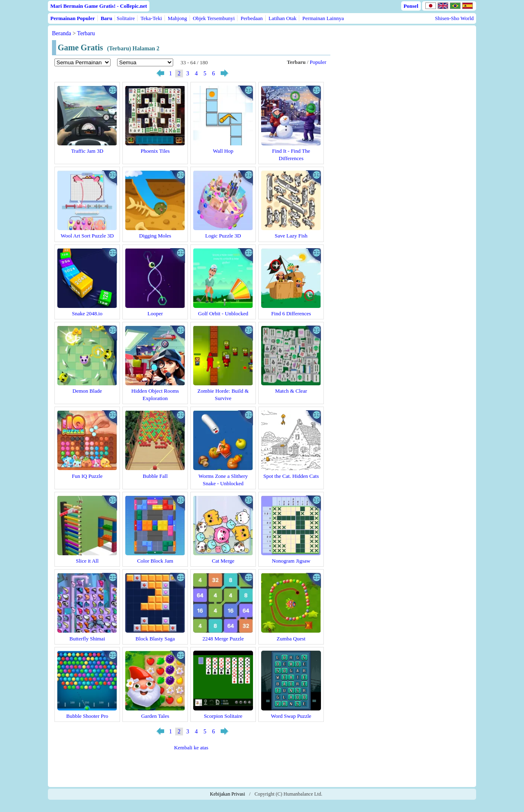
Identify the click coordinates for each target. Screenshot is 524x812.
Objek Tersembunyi (214, 18)
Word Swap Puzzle (291, 716)
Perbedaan (252, 18)
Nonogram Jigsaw (291, 561)
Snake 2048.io (87, 313)
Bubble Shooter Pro (87, 716)
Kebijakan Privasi (228, 794)
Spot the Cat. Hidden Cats (291, 476)
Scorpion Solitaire (223, 716)
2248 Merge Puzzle (223, 639)
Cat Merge (223, 561)
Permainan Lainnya (323, 18)
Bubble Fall (155, 476)
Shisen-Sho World (454, 18)
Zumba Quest (291, 639)
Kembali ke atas (191, 748)
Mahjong (177, 18)
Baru (106, 18)
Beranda (62, 33)
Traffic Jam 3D (87, 151)
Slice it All (87, 561)
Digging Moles (155, 236)
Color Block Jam (155, 561)
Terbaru (86, 33)
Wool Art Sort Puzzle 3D (87, 236)
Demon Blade (87, 391)
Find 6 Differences (291, 313)
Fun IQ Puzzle (87, 476)
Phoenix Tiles (155, 151)
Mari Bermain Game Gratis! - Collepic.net (99, 6)
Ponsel (411, 6)
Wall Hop (223, 151)
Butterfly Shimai (87, 639)
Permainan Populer (73, 18)
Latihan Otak (282, 18)
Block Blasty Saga (155, 639)
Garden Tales (155, 716)
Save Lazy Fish (291, 236)
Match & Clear (291, 391)
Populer (318, 62)
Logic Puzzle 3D (223, 236)
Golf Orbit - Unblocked (223, 313)
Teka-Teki (151, 18)
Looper (155, 313)
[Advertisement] (403, 103)
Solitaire (126, 18)
